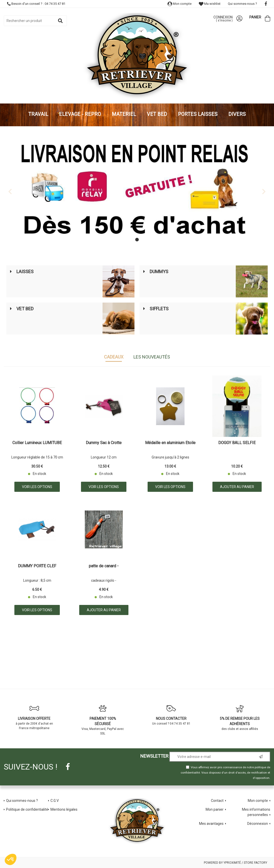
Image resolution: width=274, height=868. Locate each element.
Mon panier (215, 809)
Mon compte (180, 4)
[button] (11, 859)
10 (237, 466)
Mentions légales (64, 809)
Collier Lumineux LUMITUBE (37, 443)
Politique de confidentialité (27, 809)
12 (104, 466)
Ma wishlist (210, 4)
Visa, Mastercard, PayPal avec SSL (103, 720)
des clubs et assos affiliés (240, 718)
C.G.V (55, 800)
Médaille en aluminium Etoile (170, 443)
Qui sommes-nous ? (242, 4)
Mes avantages (211, 823)
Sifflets (159, 309)
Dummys (159, 272)
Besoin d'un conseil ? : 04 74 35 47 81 (36, 4)
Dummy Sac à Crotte (104, 443)
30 (37, 466)
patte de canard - (104, 566)
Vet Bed (25, 309)
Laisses (25, 272)
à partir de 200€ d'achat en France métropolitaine (34, 717)
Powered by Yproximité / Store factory (236, 863)
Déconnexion (258, 823)
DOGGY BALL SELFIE (237, 443)
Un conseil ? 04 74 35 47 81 (171, 715)
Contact (217, 800)
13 (170, 466)
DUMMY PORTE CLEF (37, 566)
